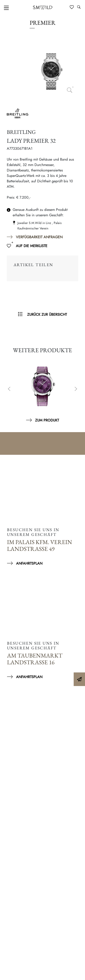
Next (76, 389)
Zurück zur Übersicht (47, 314)
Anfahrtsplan (29, 563)
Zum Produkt (47, 420)
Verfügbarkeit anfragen (39, 237)
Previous (9, 389)
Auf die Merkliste (32, 246)
